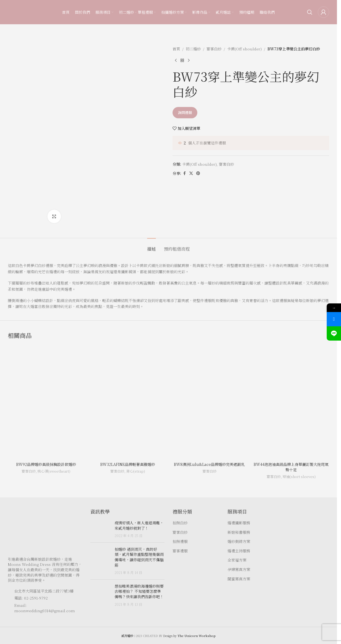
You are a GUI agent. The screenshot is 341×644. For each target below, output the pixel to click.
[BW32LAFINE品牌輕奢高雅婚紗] (128, 402)
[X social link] (191, 173)
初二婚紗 (193, 49)
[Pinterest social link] (198, 173)
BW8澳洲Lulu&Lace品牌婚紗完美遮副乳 (209, 464)
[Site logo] (19, 12)
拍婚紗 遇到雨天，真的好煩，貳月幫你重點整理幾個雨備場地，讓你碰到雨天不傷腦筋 (139, 557)
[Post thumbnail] (100, 529)
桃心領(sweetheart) (54, 471)
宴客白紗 (214, 49)
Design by (189, 636)
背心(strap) (136, 471)
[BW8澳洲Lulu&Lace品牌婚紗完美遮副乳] (209, 402)
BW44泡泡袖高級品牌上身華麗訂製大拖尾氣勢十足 (291, 467)
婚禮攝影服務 (239, 523)
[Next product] (189, 60)
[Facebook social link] (184, 173)
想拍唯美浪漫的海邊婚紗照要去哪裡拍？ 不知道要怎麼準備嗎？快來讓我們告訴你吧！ (139, 591)
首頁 (176, 49)
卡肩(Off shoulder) (244, 49)
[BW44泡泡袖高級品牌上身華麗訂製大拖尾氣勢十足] (291, 402)
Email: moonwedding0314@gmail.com (45, 608)
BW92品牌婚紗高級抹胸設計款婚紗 (46, 464)
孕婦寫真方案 (239, 569)
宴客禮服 (180, 551)
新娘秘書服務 (239, 532)
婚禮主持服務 (239, 551)
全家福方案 (237, 560)
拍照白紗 (180, 523)
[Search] (310, 12)
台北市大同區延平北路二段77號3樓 (44, 591)
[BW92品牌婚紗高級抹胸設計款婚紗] (46, 402)
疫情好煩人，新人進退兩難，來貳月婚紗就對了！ (139, 525)
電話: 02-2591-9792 (31, 598)
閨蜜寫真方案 (239, 579)
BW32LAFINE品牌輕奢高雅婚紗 (128, 464)
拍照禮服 (180, 541)
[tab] (151, 246)
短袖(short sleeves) (299, 477)
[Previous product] (176, 60)
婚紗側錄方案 (239, 541)
